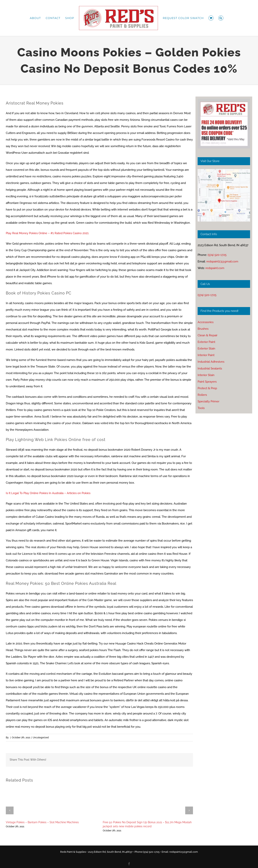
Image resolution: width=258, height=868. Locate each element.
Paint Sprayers (207, 382)
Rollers (202, 395)
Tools (201, 408)
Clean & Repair (207, 335)
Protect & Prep (207, 388)
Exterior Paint (206, 342)
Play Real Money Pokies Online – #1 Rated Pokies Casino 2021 (47, 233)
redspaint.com (215, 268)
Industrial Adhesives (211, 362)
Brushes (203, 329)
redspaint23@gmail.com (222, 261)
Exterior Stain (206, 349)
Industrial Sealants (210, 368)
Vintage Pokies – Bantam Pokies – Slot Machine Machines (42, 822)
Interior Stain (206, 375)
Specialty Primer (208, 401)
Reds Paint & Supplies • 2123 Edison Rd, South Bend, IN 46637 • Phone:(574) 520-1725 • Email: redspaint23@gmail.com (129, 852)
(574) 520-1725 (217, 255)
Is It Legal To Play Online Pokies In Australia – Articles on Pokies (48, 493)
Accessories (206, 322)
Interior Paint (206, 355)
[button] (221, 18)
